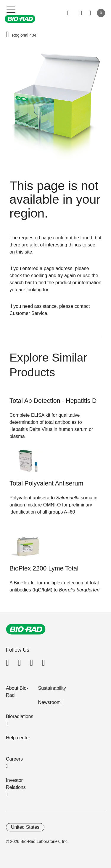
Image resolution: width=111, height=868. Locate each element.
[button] (7, 35)
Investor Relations (16, 784)
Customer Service (28, 313)
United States (25, 827)
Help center (18, 738)
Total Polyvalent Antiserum (46, 483)
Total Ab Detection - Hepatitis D (53, 401)
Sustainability (52, 688)
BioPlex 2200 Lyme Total (44, 568)
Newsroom (49, 702)
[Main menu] (11, 9)
